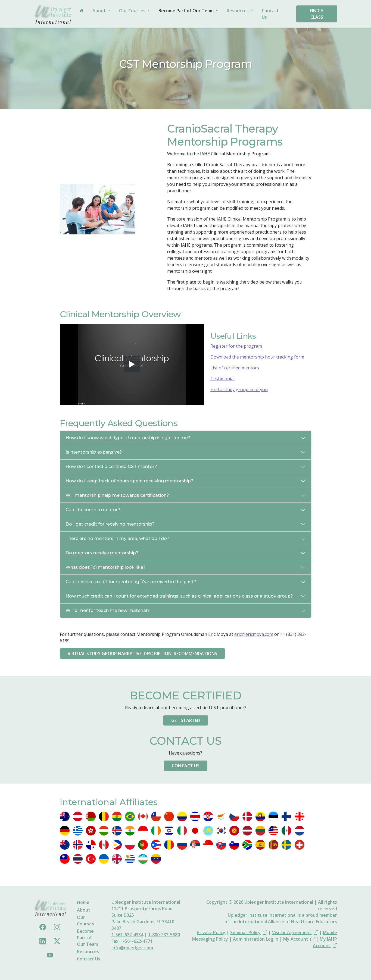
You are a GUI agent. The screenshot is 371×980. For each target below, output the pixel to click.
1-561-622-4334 (127, 935)
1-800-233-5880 (164, 935)
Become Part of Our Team (88, 938)
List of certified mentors (235, 368)
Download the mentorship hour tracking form (257, 357)
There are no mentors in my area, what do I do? (117, 538)
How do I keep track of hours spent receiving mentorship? (129, 481)
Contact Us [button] (186, 766)
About (84, 910)
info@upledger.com (132, 948)
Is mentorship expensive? (94, 452)
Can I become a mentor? (93, 510)
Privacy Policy (211, 932)
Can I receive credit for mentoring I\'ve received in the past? (131, 582)
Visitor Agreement (295, 932)
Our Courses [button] (133, 11)
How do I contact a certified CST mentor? (111, 467)
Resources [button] (238, 11)
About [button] (100, 11)
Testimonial (222, 379)
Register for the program (236, 346)
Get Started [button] (186, 720)
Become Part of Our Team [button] (187, 11)
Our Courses (85, 921)
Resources (88, 951)
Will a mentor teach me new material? (108, 610)
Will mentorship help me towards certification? (117, 495)
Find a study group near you (239, 390)
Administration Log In (256, 939)
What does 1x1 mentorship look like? (106, 567)
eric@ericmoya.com (254, 634)
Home (83, 902)
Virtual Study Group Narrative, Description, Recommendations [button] (142, 654)
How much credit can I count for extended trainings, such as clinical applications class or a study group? (179, 596)
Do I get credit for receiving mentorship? (110, 524)
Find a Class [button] (317, 14)
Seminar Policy (249, 932)
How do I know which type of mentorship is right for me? (128, 438)
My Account (299, 939)
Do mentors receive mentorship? (102, 553)
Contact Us (270, 14)
